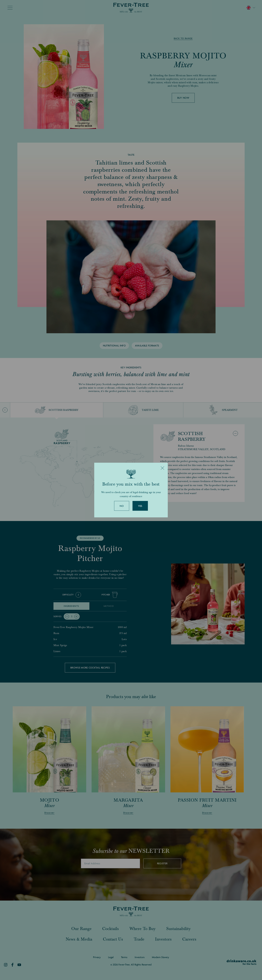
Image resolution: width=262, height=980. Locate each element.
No (122, 506)
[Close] (162, 468)
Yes (140, 506)
